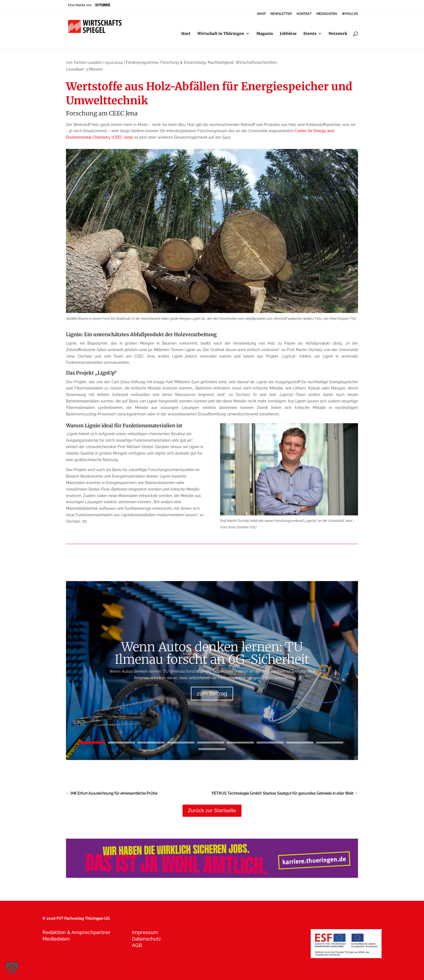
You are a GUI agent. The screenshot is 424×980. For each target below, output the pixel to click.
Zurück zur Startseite (212, 810)
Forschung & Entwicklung (183, 62)
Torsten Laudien (88, 62)
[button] (12, 968)
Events (310, 34)
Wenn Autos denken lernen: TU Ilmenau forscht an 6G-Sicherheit (212, 653)
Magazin (265, 34)
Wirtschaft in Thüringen (221, 34)
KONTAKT (304, 14)
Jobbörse (288, 34)
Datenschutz (146, 939)
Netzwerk (338, 34)
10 (212, 749)
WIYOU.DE (350, 14)
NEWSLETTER (281, 14)
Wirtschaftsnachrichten (256, 62)
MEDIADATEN (327, 14)
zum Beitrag (212, 694)
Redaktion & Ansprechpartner (77, 932)
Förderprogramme (142, 62)
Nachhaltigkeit (221, 62)
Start (186, 34)
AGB (137, 945)
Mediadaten (56, 939)
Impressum (145, 932)
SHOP (261, 14)
